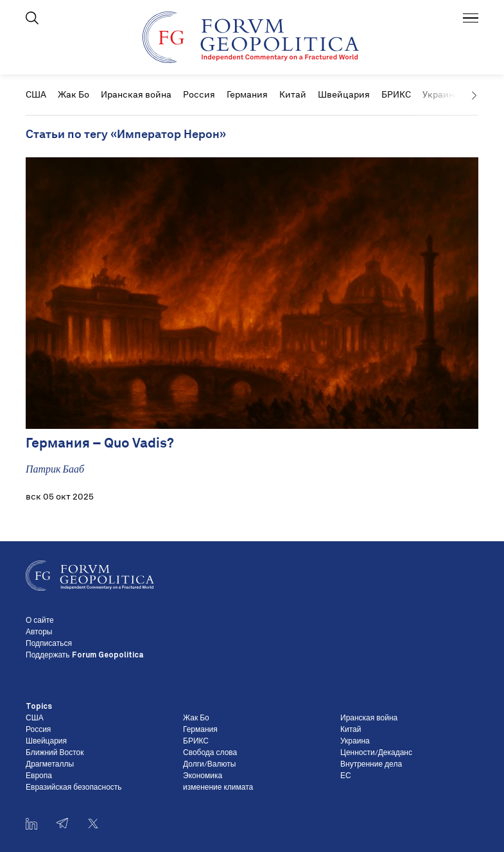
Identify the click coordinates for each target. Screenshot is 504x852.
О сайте (40, 621)
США (36, 94)
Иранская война (136, 94)
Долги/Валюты (209, 765)
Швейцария (344, 94)
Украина (355, 742)
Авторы (39, 632)
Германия (247, 94)
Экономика (203, 776)
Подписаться (49, 644)
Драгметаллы (50, 765)
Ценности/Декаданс (376, 753)
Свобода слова (210, 753)
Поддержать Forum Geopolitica (84, 656)
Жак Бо (74, 94)
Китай (293, 94)
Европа (39, 776)
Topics (39, 707)
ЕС (346, 776)
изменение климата (218, 788)
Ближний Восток (55, 753)
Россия (199, 94)
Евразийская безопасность (74, 788)
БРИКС (396, 94)
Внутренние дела (371, 765)
